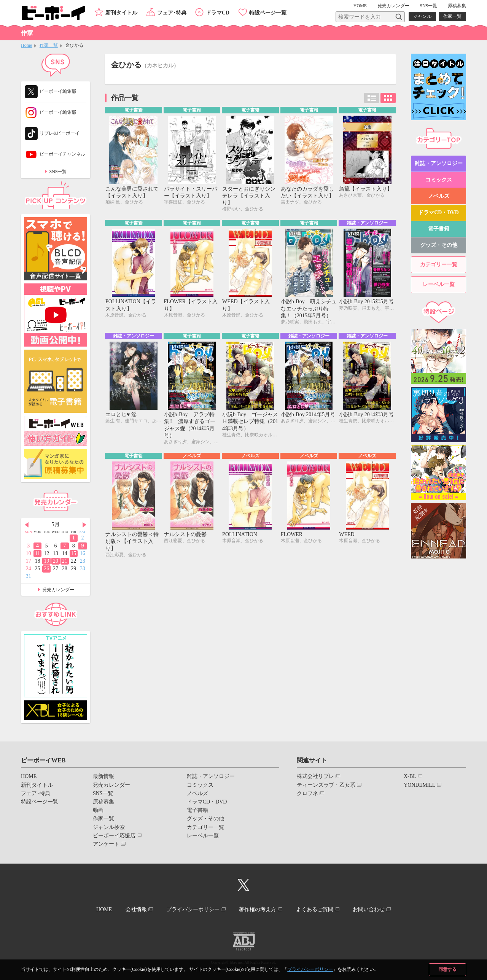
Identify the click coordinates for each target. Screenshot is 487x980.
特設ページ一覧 (268, 13)
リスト (372, 98)
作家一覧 (452, 16)
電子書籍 (439, 229)
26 (46, 569)
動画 (98, 810)
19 (46, 561)
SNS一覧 (428, 6)
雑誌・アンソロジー (439, 163)
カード (388, 98)
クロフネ (307, 793)
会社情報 (136, 909)
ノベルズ (439, 196)
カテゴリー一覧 (439, 265)
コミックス (439, 180)
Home (26, 45)
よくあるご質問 (315, 909)
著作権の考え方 (258, 909)
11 (37, 553)
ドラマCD (218, 13)
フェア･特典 (172, 13)
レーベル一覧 (439, 285)
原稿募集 (457, 6)
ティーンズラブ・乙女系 (326, 785)
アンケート (106, 844)
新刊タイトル (121, 13)
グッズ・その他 (439, 246)
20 (56, 561)
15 (73, 553)
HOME (360, 6)
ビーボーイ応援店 (114, 836)
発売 (393, 6)
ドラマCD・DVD (438, 212)
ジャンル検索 (109, 827)
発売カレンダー (58, 590)
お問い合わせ (369, 909)
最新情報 (103, 776)
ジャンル (422, 16)
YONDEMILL (419, 785)
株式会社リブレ (315, 776)
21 (65, 561)
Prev (27, 525)
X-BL (410, 776)
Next (84, 525)
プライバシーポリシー (310, 969)
